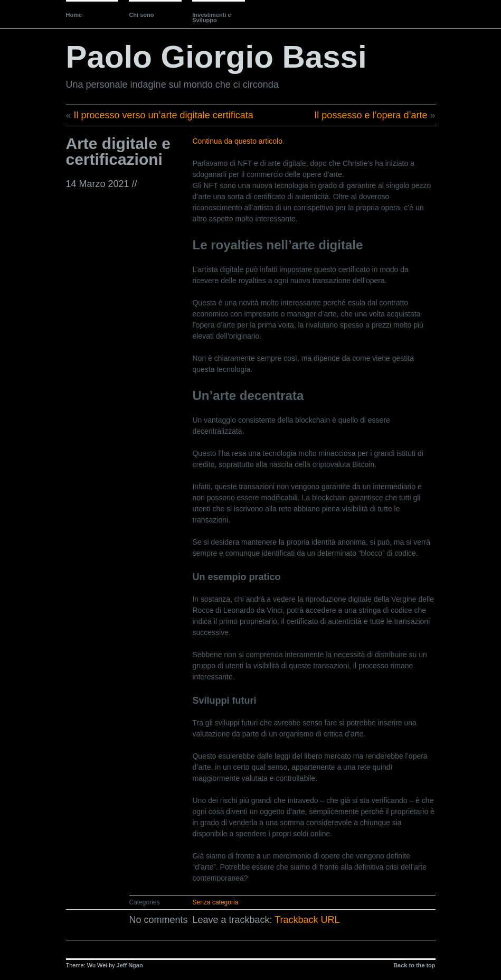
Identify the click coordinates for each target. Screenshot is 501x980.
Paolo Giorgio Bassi (216, 57)
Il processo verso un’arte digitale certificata (164, 115)
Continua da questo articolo (237, 141)
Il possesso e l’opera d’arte (371, 115)
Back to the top (414, 965)
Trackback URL (307, 920)
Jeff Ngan (130, 965)
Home (74, 15)
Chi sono (141, 15)
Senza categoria (216, 902)
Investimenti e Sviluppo (211, 17)
